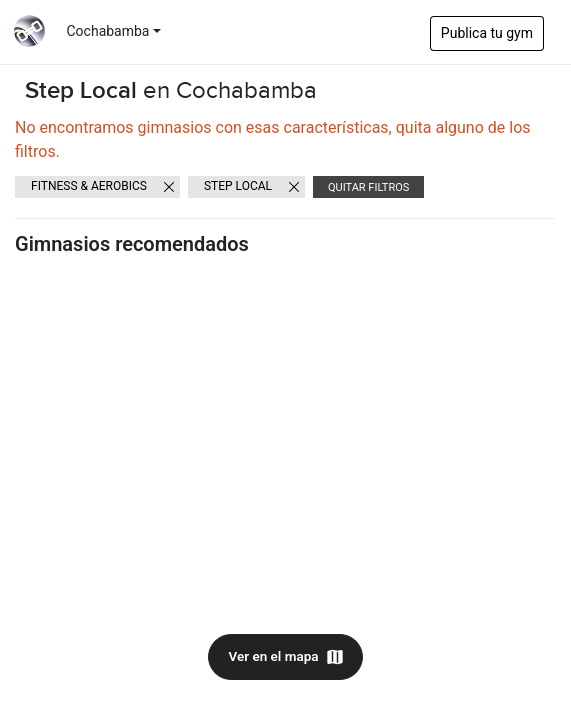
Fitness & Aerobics (89, 186)
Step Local (238, 186)
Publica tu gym (487, 33)
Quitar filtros (368, 187)
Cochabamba (108, 31)
